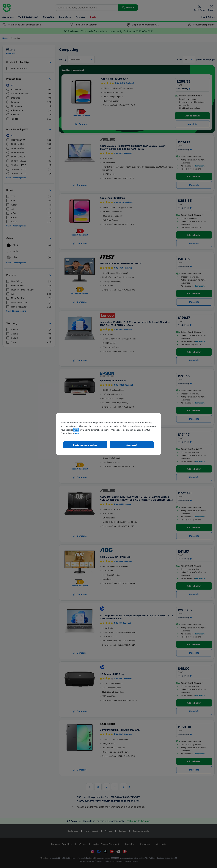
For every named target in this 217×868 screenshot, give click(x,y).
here (76, 430)
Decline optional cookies (85, 445)
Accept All (132, 445)
